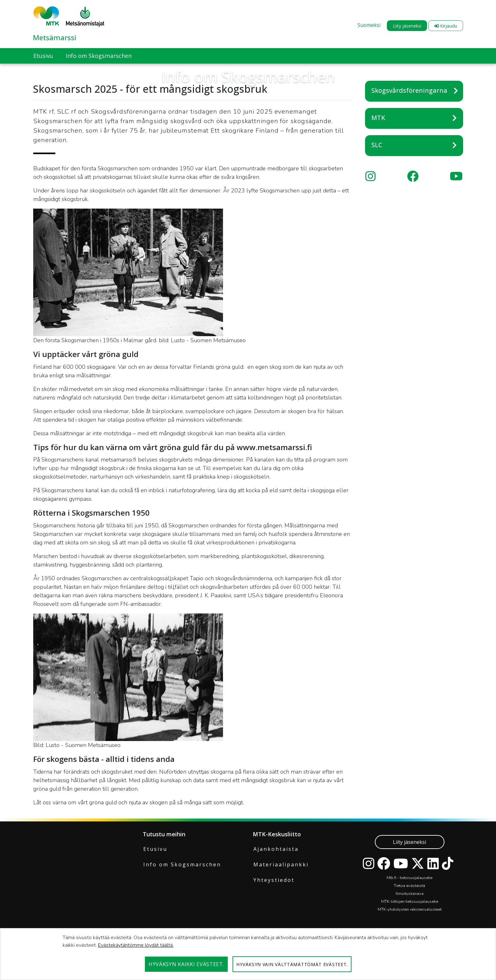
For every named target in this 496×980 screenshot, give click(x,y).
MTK (378, 118)
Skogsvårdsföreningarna (409, 90)
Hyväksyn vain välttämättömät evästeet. (292, 964)
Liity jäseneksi (407, 26)
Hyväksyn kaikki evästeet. (186, 964)
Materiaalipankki (281, 864)
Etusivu (155, 849)
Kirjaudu (446, 26)
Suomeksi (369, 25)
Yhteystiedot (274, 880)
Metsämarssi (55, 37)
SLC (377, 145)
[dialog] (248, 954)
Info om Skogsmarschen (182, 864)
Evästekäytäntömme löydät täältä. (136, 945)
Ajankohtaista (276, 849)
